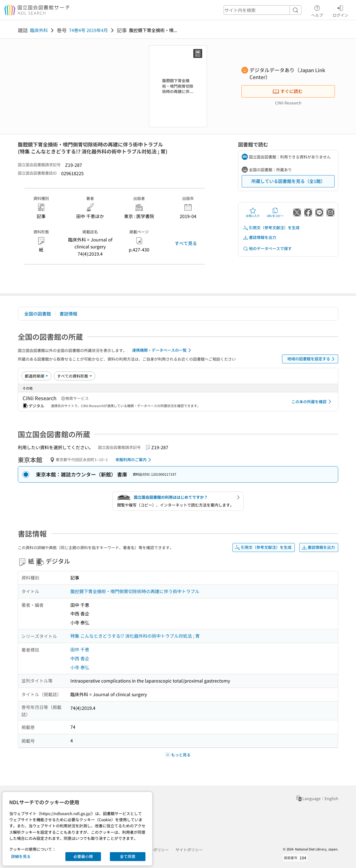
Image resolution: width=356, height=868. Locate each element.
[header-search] (263, 10)
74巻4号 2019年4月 (88, 30)
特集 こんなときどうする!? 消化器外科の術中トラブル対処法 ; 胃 (135, 636)
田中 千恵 (80, 649)
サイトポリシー (189, 850)
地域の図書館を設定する (312, 359)
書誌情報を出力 (259, 237)
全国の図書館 (38, 314)
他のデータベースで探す (267, 249)
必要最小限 (83, 856)
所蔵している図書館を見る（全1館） (288, 181)
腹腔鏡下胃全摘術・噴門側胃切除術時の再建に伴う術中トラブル (135, 591)
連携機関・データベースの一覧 (163, 350)
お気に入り (253, 212)
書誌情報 (68, 314)
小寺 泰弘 (80, 667)
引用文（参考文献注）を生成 (271, 228)
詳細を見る (21, 856)
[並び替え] (36, 376)
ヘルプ (317, 10)
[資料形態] (75, 376)
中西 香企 (80, 658)
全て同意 (128, 856)
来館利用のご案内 (134, 460)
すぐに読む (288, 91)
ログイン (340, 10)
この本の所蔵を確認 (312, 402)
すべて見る (186, 243)
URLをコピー (275, 212)
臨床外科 (39, 30)
